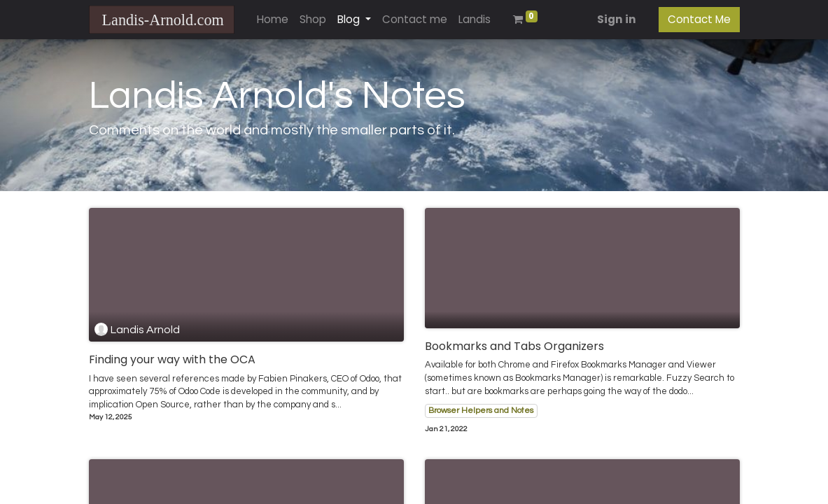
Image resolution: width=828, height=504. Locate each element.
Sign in (617, 19)
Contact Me (699, 19)
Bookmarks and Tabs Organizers (514, 346)
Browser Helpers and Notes (481, 411)
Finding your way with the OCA (172, 359)
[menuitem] (273, 20)
